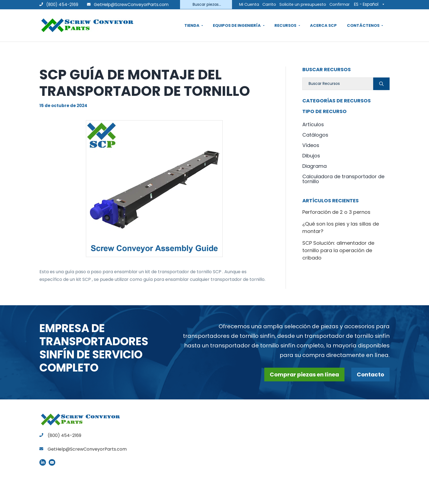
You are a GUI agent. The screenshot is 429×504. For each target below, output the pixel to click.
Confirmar (340, 4)
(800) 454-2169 (59, 5)
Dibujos (311, 156)
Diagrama (314, 166)
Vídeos (311, 145)
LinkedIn (43, 462)
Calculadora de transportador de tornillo (343, 179)
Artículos (313, 124)
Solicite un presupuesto (303, 4)
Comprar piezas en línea (304, 375)
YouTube (52, 462)
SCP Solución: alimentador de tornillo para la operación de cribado (338, 250)
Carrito (269, 4)
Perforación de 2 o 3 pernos (336, 212)
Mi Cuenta (249, 4)
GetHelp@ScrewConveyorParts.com (131, 5)
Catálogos (315, 135)
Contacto (370, 375)
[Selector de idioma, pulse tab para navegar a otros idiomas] (370, 4)
